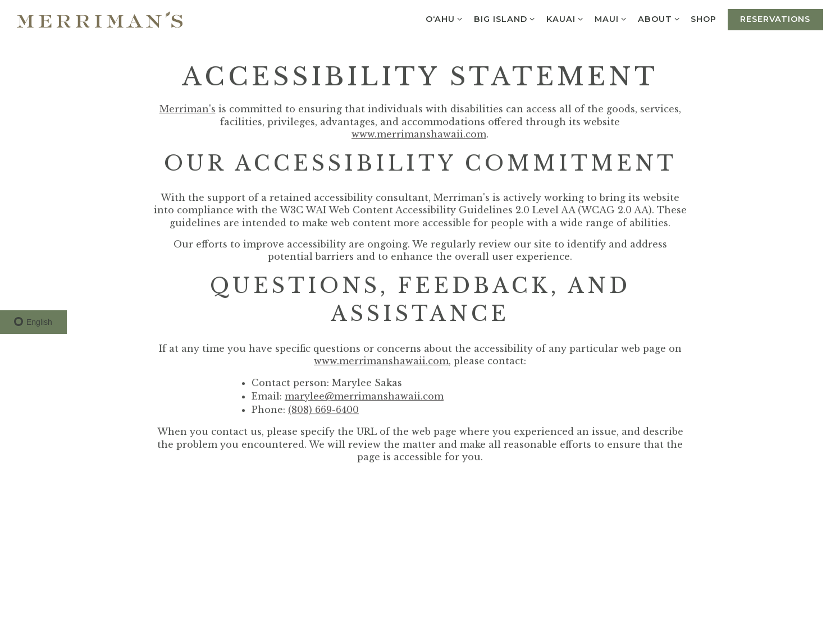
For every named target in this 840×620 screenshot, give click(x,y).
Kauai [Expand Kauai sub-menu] (565, 19)
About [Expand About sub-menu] (659, 19)
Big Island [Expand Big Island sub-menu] (505, 19)
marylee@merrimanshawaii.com (364, 397)
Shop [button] (704, 19)
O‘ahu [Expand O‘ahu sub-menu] (444, 19)
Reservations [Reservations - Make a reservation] (775, 19)
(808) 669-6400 (323, 411)
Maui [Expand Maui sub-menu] (611, 19)
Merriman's (188, 110)
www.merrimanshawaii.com (419, 135)
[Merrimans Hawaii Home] (100, 19)
